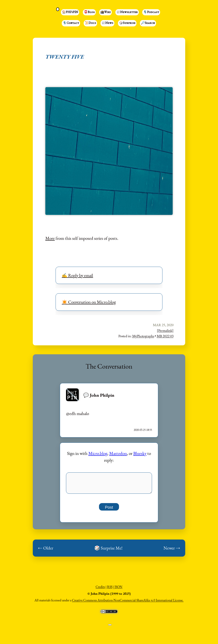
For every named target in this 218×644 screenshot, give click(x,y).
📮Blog (89, 12)
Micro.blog (98, 453)
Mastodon (118, 453)
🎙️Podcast (151, 12)
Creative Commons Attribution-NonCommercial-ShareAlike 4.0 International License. (128, 603)
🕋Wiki (105, 12)
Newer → (172, 550)
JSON (118, 589)
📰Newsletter (127, 12)
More (50, 238)
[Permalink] (165, 330)
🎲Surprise (127, 23)
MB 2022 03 (165, 336)
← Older (46, 550)
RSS (110, 589)
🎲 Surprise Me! (108, 550)
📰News (107, 23)
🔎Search (148, 23)
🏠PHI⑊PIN (70, 12)
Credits (100, 589)
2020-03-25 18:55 (143, 430)
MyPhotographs (143, 336)
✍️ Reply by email (77, 275)
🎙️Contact (71, 23)
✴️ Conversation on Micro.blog (89, 302)
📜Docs (90, 23)
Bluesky (140, 453)
